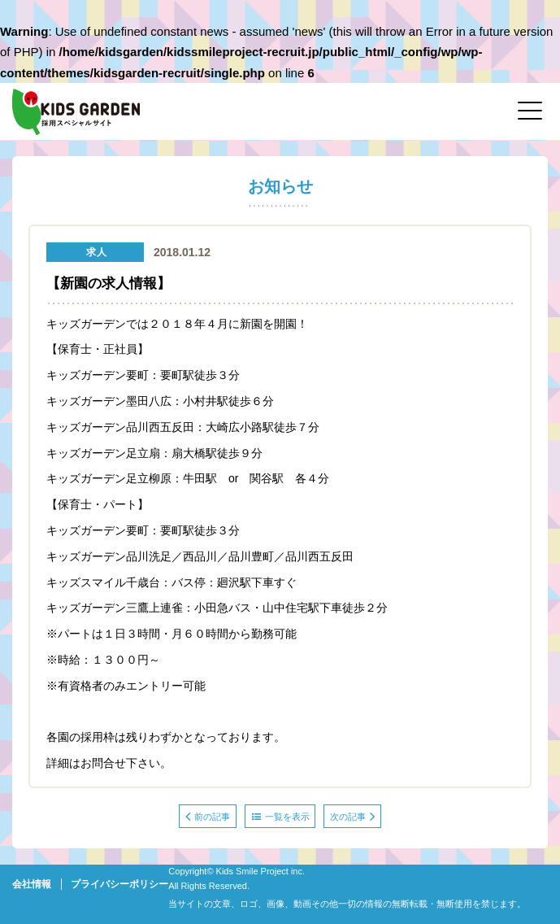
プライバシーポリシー (119, 884)
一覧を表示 (281, 817)
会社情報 (32, 884)
